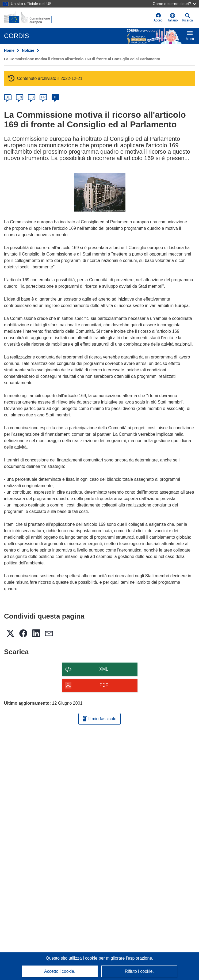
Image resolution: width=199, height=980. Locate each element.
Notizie (28, 50)
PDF (104, 685)
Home (9, 50)
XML (104, 669)
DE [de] (8, 97)
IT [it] (55, 97)
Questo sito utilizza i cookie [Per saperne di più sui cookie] (72, 958)
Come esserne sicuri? (175, 4)
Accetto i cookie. (60, 971)
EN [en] (20, 97)
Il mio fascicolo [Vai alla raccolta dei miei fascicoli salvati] (99, 719)
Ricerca (187, 18)
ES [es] (32, 97)
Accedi (158, 18)
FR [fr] (43, 97)
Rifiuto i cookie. (139, 971)
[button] (173, 18)
